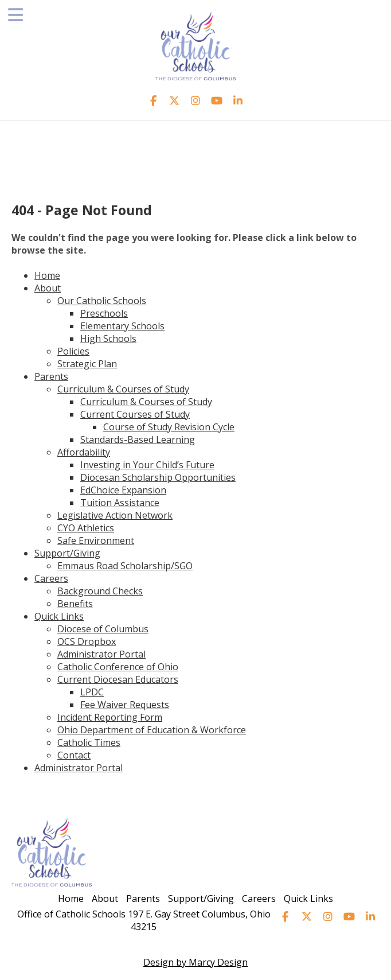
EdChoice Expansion (123, 490)
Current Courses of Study (135, 414)
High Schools (108, 339)
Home (47, 275)
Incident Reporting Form (110, 717)
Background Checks (100, 591)
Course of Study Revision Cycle (169, 427)
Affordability (84, 452)
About (48, 288)
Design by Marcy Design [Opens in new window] (196, 962)
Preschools (104, 313)
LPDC (92, 692)
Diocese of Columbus (103, 629)
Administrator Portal (101, 654)
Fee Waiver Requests (125, 705)
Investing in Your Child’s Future (147, 465)
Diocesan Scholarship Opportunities (158, 477)
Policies (73, 351)
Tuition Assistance (120, 503)
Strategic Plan (87, 364)
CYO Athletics (86, 528)
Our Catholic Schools (102, 301)
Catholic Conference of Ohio (118, 667)
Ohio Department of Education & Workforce (152, 730)
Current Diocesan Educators (118, 679)
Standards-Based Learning (138, 440)
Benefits (75, 604)
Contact (74, 755)
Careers (51, 578)
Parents (51, 376)
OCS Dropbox (87, 641)
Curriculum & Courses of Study (123, 389)
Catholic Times (89, 742)
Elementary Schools (122, 326)
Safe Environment (96, 540)
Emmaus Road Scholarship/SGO (125, 566)
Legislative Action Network (115, 515)
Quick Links (59, 616)
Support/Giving (67, 553)
